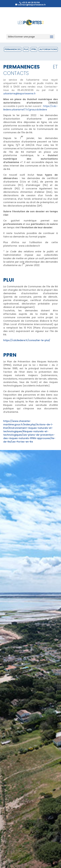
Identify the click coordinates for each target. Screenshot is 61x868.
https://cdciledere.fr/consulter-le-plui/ (27, 340)
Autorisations (48, 49)
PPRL (34, 49)
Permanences (13, 49)
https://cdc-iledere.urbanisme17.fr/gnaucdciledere (30, 108)
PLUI (26, 49)
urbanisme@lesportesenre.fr (19, 94)
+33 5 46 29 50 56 (31, 3)
